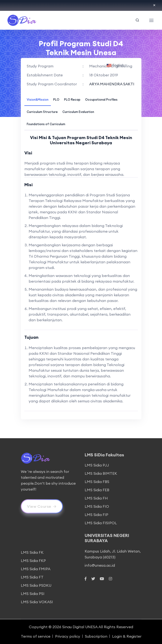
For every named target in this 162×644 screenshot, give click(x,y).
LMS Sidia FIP (96, 515)
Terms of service (36, 636)
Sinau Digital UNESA (80, 627)
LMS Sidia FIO (97, 506)
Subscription (96, 636)
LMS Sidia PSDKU (36, 585)
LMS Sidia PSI (33, 594)
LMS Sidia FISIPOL (101, 523)
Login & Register (127, 636)
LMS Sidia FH (96, 498)
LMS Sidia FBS (97, 482)
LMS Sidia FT (32, 577)
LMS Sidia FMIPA (36, 569)
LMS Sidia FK (32, 552)
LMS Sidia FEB (97, 490)
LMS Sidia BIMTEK (101, 473)
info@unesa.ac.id (100, 565)
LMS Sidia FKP (33, 561)
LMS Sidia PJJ (97, 465)
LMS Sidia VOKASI (37, 602)
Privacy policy (68, 636)
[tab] (38, 99)
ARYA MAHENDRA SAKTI (112, 84)
